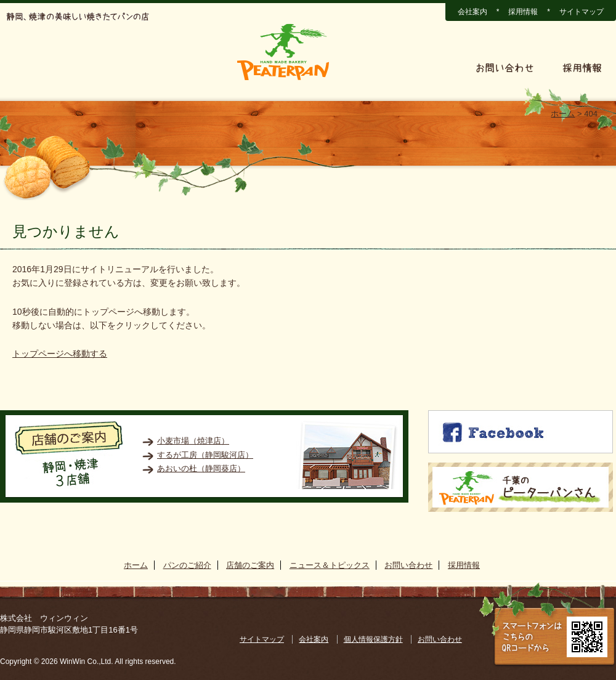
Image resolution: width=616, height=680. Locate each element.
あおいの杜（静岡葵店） (201, 468)
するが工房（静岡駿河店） (205, 455)
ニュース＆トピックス (398, 68)
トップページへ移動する (60, 354)
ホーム (29, 68)
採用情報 (523, 12)
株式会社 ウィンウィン (44, 618)
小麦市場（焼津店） (193, 441)
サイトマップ (582, 12)
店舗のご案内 (187, 68)
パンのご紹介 (100, 68)
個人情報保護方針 (373, 639)
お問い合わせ (505, 68)
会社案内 (472, 12)
